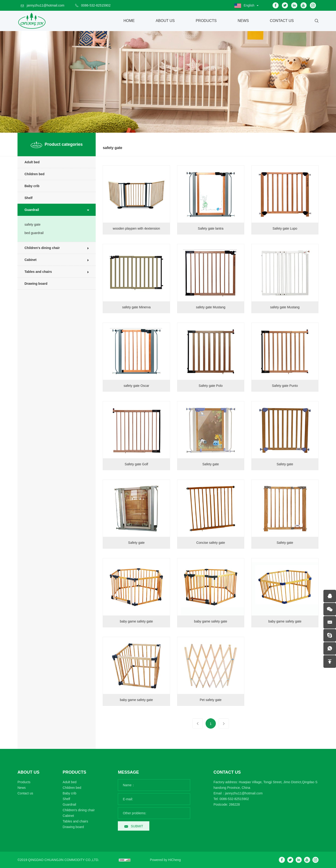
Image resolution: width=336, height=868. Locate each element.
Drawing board (33, 284)
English (249, 5)
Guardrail (29, 210)
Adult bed (29, 162)
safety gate (30, 224)
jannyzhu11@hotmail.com (45, 5)
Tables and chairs (35, 272)
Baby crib (29, 186)
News (243, 21)
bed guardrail (31, 233)
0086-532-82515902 (96, 5)
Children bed (31, 174)
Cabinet (27, 260)
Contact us (25, 793)
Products (206, 21)
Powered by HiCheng (165, 860)
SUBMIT (137, 826)
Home (129, 21)
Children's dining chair (39, 248)
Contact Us (282, 21)
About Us (165, 21)
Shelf (25, 198)
